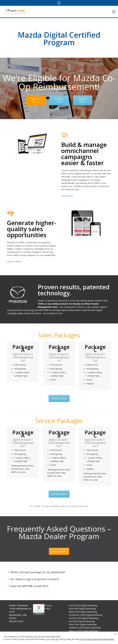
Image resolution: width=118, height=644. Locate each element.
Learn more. (67, 196)
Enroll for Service (83, 100)
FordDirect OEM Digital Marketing (86, 615)
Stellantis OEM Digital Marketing (85, 628)
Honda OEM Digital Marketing (84, 618)
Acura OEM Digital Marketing (83, 605)
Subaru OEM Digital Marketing (84, 631)
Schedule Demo (35, 100)
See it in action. (14, 261)
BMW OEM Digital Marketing (83, 612)
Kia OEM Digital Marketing (82, 621)
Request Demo (59, 551)
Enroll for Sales (59, 100)
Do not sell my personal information (97, 639)
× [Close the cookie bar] (116, 634)
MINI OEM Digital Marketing (83, 624)
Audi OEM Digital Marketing (82, 609)
